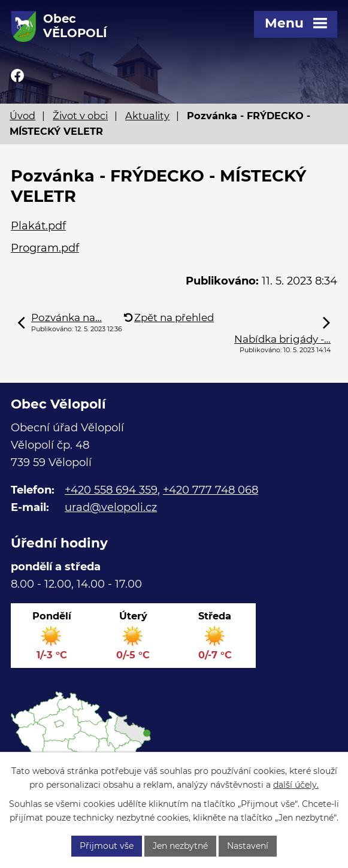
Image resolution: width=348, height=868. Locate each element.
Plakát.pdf (38, 226)
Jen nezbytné (180, 846)
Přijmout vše (107, 846)
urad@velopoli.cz (111, 507)
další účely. (296, 785)
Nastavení (248, 846)
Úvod (22, 116)
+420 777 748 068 (211, 490)
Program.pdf (45, 248)
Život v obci (80, 116)
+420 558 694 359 (111, 490)
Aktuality (147, 116)
